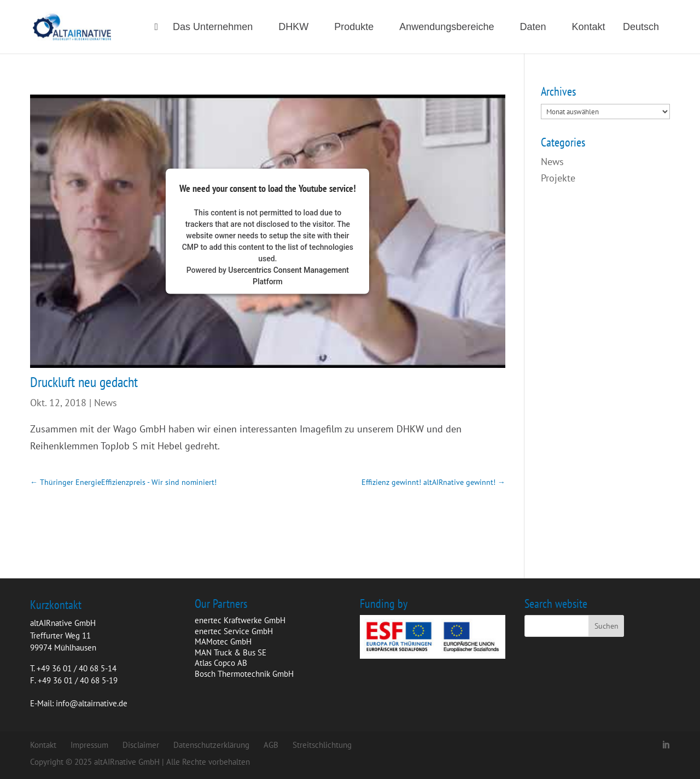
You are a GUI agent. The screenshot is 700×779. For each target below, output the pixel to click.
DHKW (293, 28)
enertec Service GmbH (234, 631)
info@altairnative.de (92, 703)
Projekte (558, 178)
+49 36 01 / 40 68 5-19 (78, 680)
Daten (533, 28)
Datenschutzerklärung (211, 745)
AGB (271, 745)
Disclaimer (141, 745)
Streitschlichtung (322, 745)
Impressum (89, 745)
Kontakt (589, 28)
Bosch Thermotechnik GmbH (244, 674)
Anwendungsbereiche (447, 28)
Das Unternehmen (213, 28)
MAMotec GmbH (223, 642)
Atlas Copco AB (221, 663)
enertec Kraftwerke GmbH (240, 620)
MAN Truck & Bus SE (231, 652)
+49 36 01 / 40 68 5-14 (77, 668)
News (106, 403)
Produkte (354, 28)
